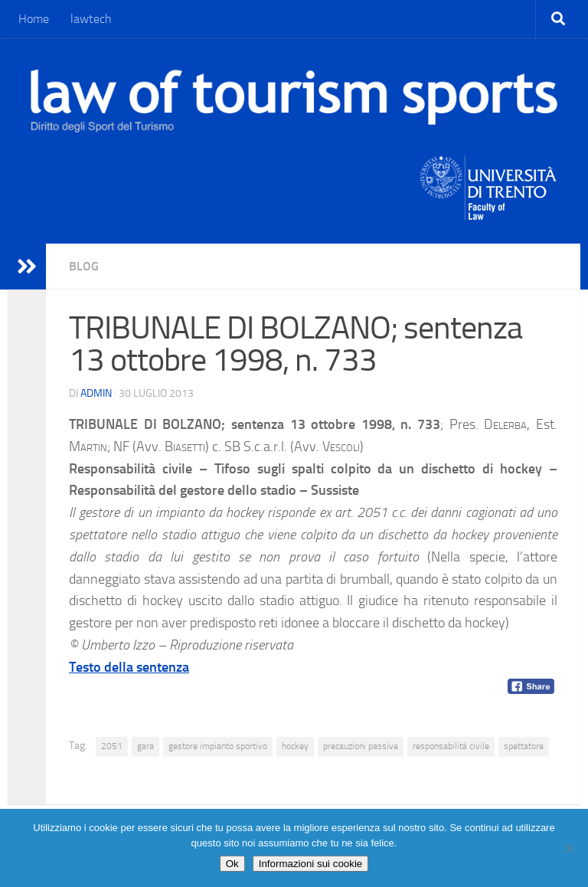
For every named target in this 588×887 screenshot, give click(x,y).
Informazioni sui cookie (311, 864)
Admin (96, 393)
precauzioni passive (361, 746)
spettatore (524, 746)
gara (145, 746)
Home (34, 19)
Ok (232, 864)
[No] (569, 848)
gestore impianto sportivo (218, 746)
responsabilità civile (451, 746)
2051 (112, 746)
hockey (295, 746)
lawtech (91, 19)
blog (84, 266)
